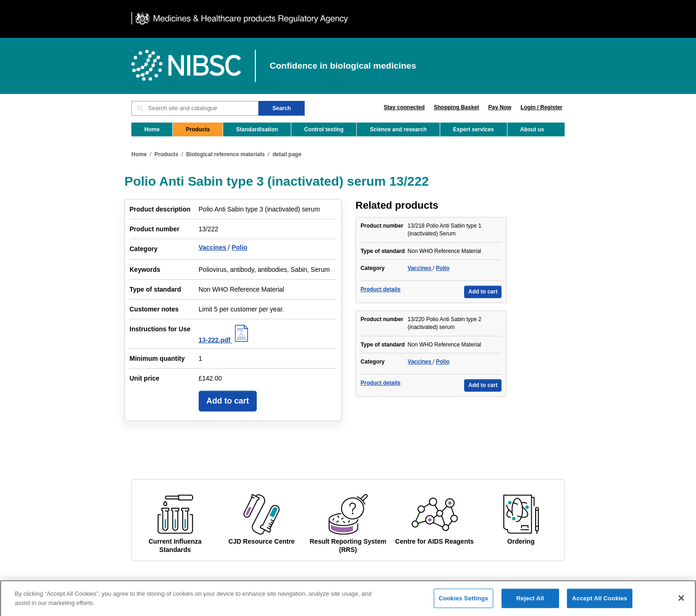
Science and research (398, 129)
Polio (239, 247)
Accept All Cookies (600, 605)
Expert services (474, 129)
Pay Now (500, 107)
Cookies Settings (464, 605)
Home (152, 129)
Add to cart (228, 401)
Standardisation (257, 129)
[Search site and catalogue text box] (195, 108)
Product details (380, 289)
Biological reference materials (226, 154)
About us (532, 129)
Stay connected (404, 107)
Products (198, 129)
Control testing (324, 129)
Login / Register (541, 107)
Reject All (530, 605)
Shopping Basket (456, 107)
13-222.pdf (225, 340)
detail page (287, 154)
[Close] (681, 604)
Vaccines (213, 247)
